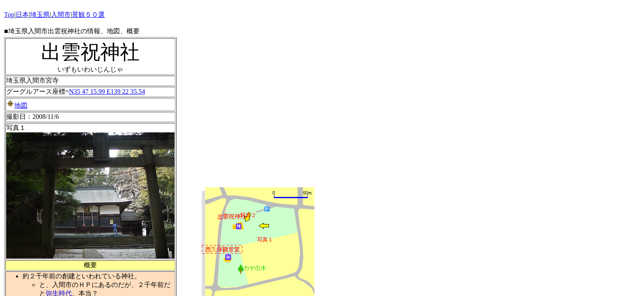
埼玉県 (40, 15)
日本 (22, 15)
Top (9, 15)
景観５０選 (88, 15)
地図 (17, 105)
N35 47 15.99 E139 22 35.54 (107, 91)
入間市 (61, 15)
